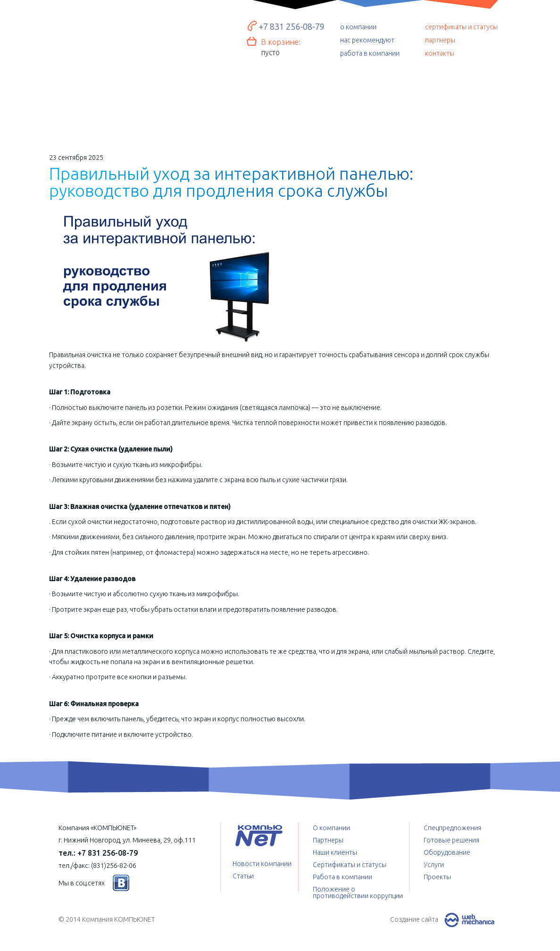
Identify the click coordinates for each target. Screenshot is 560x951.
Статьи (243, 876)
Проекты (460, 104)
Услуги (281, 106)
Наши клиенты (335, 852)
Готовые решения (99, 99)
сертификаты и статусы (461, 27)
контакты (440, 53)
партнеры (440, 40)
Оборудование (190, 102)
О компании (331, 828)
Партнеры (328, 840)
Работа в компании (343, 877)
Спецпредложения (371, 106)
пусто (270, 52)
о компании (358, 27)
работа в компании (370, 53)
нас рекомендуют (367, 40)
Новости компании (262, 864)
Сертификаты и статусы (350, 865)
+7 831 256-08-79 (292, 26)
